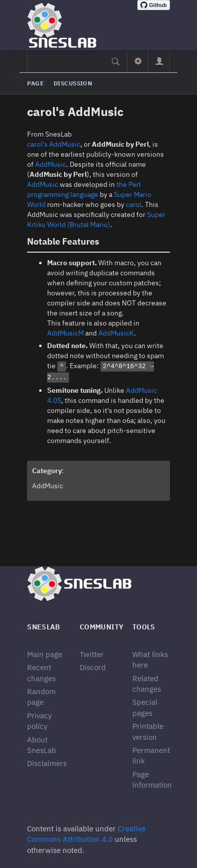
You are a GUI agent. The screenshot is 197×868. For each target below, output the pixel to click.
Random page (41, 697)
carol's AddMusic (54, 144)
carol (134, 204)
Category (47, 471)
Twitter (92, 654)
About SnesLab (42, 745)
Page (35, 83)
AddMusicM (65, 333)
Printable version (148, 731)
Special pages (145, 707)
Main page (45, 654)
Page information (152, 780)
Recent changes (41, 673)
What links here (150, 660)
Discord (93, 667)
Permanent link (151, 755)
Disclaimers (47, 763)
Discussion (73, 83)
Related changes (147, 684)
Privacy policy (39, 721)
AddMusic (51, 164)
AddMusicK (116, 333)
